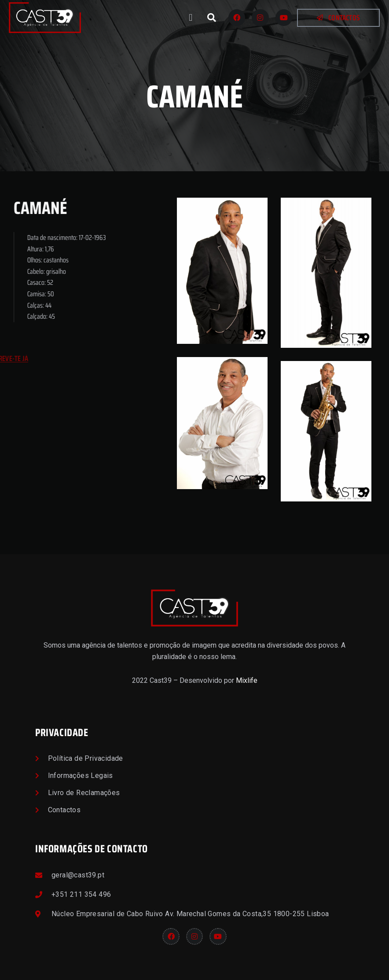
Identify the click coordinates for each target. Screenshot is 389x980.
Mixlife (247, 680)
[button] (191, 18)
